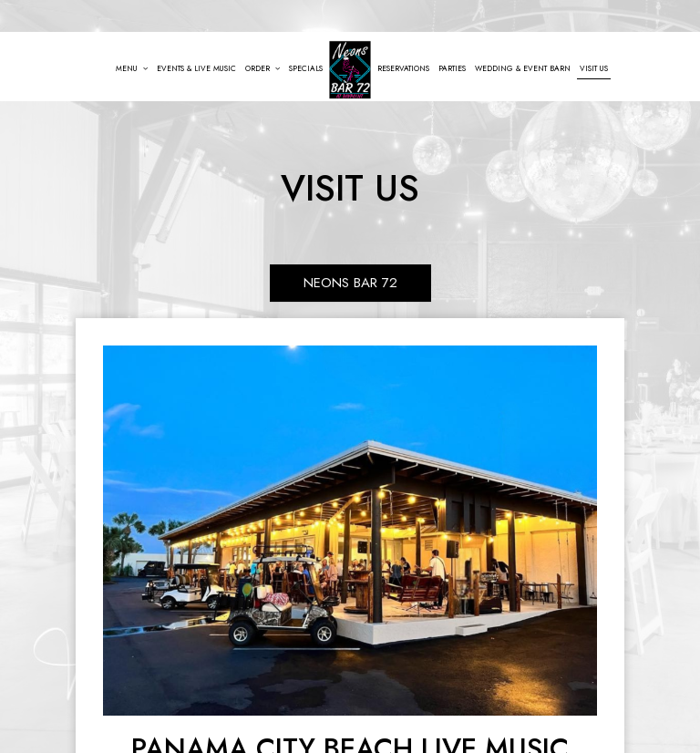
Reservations (403, 68)
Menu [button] (132, 68)
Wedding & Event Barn (523, 68)
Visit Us (594, 68)
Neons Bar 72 (350, 279)
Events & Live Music (196, 68)
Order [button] (262, 68)
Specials (306, 68)
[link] (350, 70)
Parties (452, 68)
